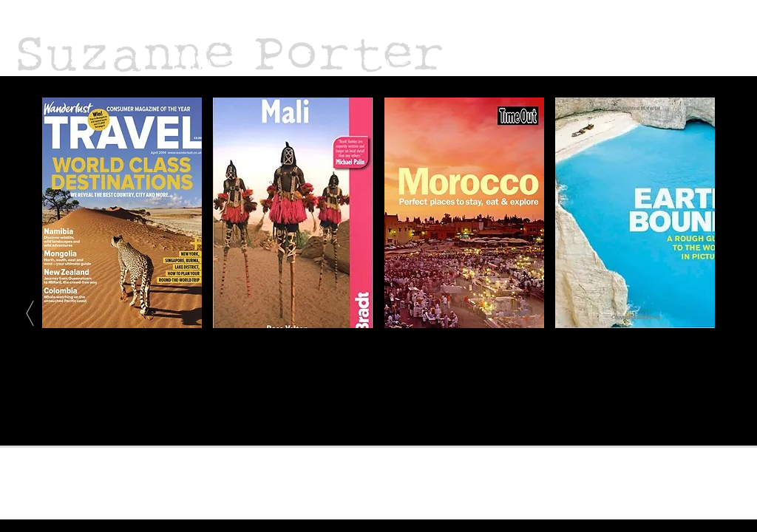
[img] (293, 213)
